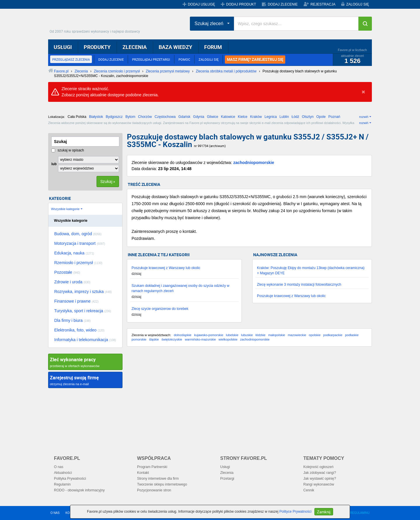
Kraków (256, 117)
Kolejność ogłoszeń (318, 467)
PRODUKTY (97, 47)
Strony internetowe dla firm (158, 479)
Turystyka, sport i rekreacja (83, 311)
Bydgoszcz (114, 117)
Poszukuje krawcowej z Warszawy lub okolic (166, 268)
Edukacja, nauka (74, 253)
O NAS (55, 513)
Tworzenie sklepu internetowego (162, 484)
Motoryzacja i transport (80, 243)
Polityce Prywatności (295, 512)
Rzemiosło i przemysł (78, 263)
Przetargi (227, 479)
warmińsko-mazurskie (200, 339)
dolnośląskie (183, 335)
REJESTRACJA (323, 4)
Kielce (243, 117)
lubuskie (247, 335)
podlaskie (352, 335)
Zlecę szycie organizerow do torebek (160, 309)
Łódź (295, 117)
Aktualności (63, 473)
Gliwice (212, 117)
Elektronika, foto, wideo (79, 330)
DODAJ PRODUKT (241, 4)
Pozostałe (67, 272)
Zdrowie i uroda (72, 282)
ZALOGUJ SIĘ (358, 4)
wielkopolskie (228, 339)
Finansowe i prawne (76, 301)
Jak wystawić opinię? (320, 479)
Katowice (228, 117)
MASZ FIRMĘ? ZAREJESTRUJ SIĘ (255, 60)
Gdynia (199, 117)
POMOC (184, 59)
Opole (321, 117)
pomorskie (139, 339)
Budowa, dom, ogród (78, 234)
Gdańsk (184, 117)
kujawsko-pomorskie (209, 335)
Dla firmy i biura (72, 320)
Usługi (225, 467)
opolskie (315, 335)
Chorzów (145, 117)
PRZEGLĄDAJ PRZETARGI (151, 59)
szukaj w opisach (68, 150)
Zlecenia (227, 473)
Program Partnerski (152, 467)
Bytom (130, 117)
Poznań (334, 117)
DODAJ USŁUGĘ (201, 4)
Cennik (309, 490)
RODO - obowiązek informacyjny (79, 490)
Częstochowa (165, 117)
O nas (59, 467)
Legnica (271, 117)
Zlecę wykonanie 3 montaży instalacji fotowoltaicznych (299, 285)
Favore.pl (96, 22)
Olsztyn (308, 117)
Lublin (284, 117)
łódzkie (260, 335)
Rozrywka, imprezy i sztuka (83, 292)
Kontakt (143, 473)
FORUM (213, 47)
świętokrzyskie (172, 339)
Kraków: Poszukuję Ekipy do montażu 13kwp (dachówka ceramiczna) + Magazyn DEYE (311, 271)
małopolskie (276, 335)
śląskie (154, 339)
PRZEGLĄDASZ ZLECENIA (71, 59)
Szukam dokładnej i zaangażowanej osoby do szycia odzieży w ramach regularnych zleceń (181, 288)
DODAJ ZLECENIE (283, 4)
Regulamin (62, 484)
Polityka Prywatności (70, 479)
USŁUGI (63, 47)
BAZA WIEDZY (175, 47)
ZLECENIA (135, 47)
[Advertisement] (249, 398)
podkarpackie (333, 335)
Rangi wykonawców (319, 484)
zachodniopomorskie (254, 163)
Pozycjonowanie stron (154, 490)
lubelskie (232, 335)
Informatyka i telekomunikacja (85, 340)
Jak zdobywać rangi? (320, 473)
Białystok (96, 117)
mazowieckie (297, 335)
